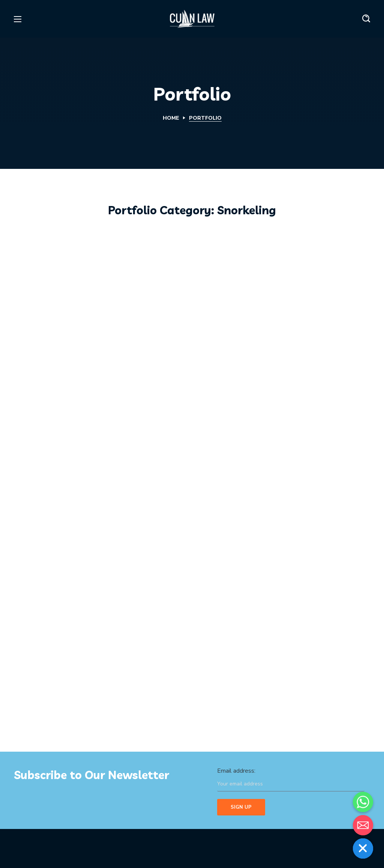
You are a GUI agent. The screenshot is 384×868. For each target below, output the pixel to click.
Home (171, 118)
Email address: (291, 779)
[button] (366, 19)
